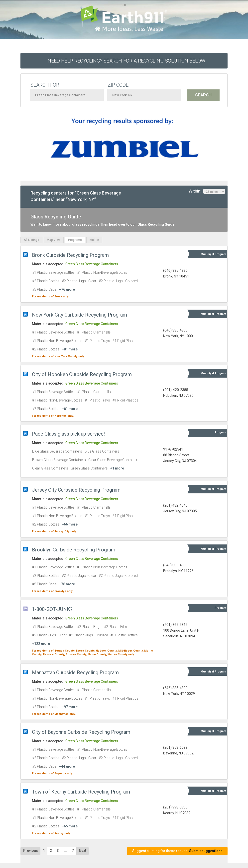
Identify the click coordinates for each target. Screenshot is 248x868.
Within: (207, 191)
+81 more (70, 349)
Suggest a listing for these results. (177, 851)
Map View (54, 240)
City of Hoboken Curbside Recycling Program (82, 374)
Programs (75, 240)
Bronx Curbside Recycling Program (70, 255)
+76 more (67, 289)
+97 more (70, 707)
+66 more (70, 524)
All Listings (31, 240)
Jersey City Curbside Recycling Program (76, 490)
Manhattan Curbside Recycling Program (75, 672)
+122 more (41, 644)
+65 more (70, 826)
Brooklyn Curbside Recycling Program (74, 550)
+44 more (67, 766)
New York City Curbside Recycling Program (79, 315)
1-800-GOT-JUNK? (52, 609)
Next (83, 851)
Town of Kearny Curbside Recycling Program (81, 792)
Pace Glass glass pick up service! (68, 434)
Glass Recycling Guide (156, 224)
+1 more (117, 468)
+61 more (70, 409)
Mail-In (94, 240)
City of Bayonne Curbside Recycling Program (81, 732)
